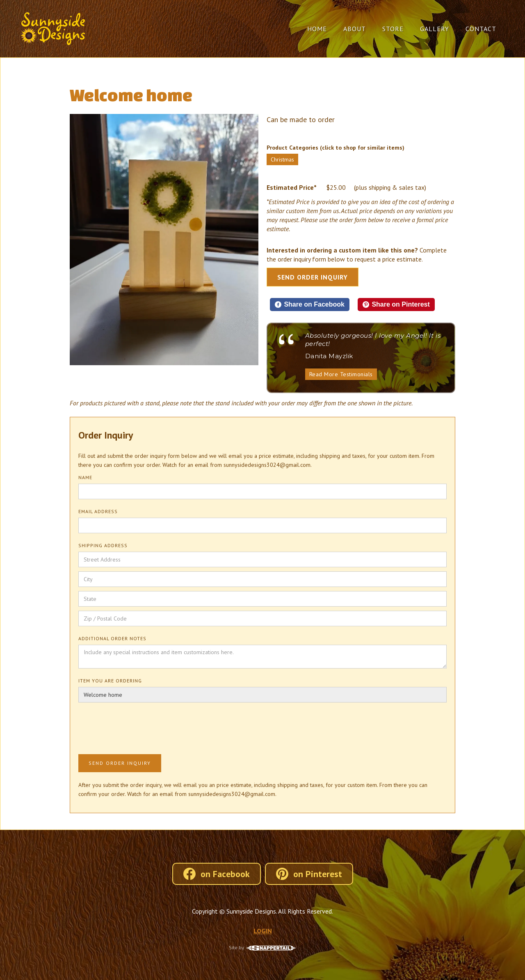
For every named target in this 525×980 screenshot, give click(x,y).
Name (85, 477)
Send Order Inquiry (313, 277)
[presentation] (141, 727)
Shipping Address (103, 545)
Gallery (435, 29)
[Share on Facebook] (310, 305)
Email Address (98, 511)
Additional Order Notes (112, 638)
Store (393, 29)
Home (317, 29)
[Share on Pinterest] (396, 305)
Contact (481, 29)
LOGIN (263, 931)
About (355, 29)
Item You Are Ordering (110, 681)
